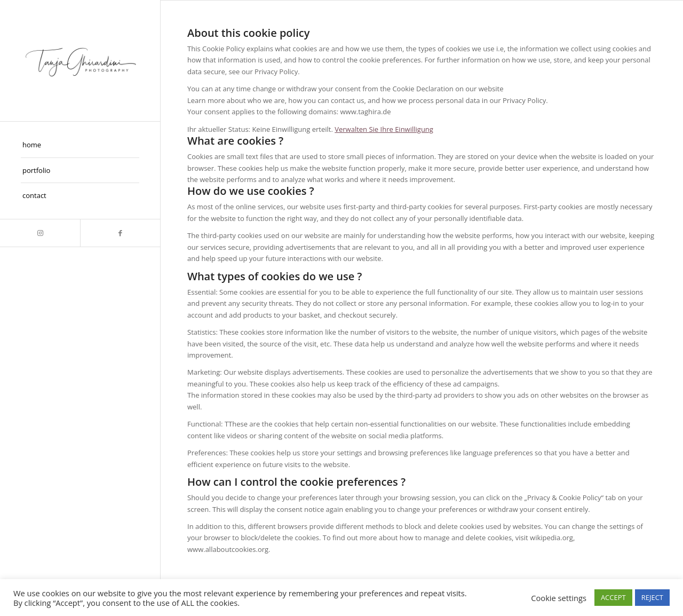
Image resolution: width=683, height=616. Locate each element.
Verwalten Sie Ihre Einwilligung (384, 129)
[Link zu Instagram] (40, 233)
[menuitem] (80, 145)
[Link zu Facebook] (120, 233)
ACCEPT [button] (613, 597)
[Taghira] (80, 61)
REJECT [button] (652, 597)
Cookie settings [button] (559, 598)
